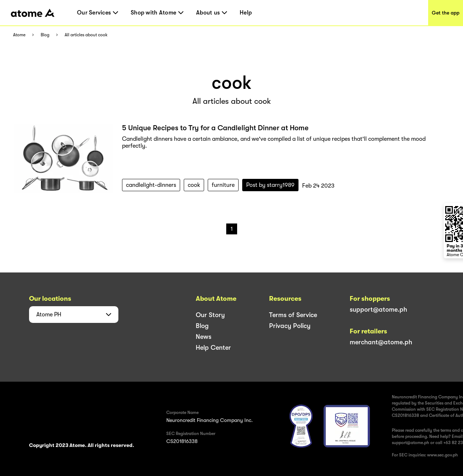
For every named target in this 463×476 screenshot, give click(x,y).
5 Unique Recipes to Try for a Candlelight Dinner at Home (215, 128)
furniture (223, 185)
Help (246, 13)
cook (194, 185)
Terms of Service (293, 315)
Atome (19, 35)
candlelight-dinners (151, 185)
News (204, 337)
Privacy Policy (290, 326)
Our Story (210, 315)
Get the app (446, 13)
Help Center (213, 348)
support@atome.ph (378, 309)
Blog (45, 35)
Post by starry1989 (270, 185)
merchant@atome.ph (381, 342)
